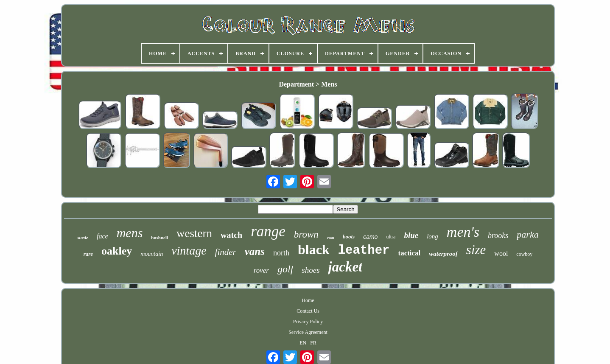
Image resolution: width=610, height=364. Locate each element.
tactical (409, 253)
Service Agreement (308, 332)
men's (463, 232)
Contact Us (308, 311)
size (476, 250)
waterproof (443, 254)
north (281, 253)
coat (331, 238)
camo (370, 237)
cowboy (524, 254)
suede (83, 238)
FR (313, 343)
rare (88, 254)
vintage (189, 251)
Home (308, 300)
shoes (311, 270)
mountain (152, 254)
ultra (391, 237)
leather (364, 251)
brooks (498, 235)
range (268, 231)
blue (411, 235)
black (314, 249)
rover (261, 270)
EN (303, 343)
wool (501, 253)
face (102, 236)
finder (226, 252)
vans (255, 251)
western (194, 233)
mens (130, 233)
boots (349, 237)
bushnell (159, 238)
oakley (117, 251)
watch (231, 235)
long (432, 236)
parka (527, 234)
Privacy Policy (308, 322)
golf (285, 269)
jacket (346, 267)
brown (306, 234)
